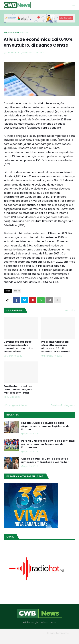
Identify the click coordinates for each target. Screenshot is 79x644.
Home (13, 638)
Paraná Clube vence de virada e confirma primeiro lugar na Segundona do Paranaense (48, 444)
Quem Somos (29, 638)
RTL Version (63, 638)
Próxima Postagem (62, 405)
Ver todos (70, 310)
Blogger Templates (57, 633)
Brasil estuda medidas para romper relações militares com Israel (18, 390)
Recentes (13, 415)
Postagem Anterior (17, 405)
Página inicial (11, 33)
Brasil (25, 33)
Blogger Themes (34, 633)
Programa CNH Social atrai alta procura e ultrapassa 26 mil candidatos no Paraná (56, 347)
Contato (47, 638)
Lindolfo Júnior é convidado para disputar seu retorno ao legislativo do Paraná (45, 426)
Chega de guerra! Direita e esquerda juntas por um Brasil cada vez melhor (45, 460)
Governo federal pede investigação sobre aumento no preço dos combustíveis (18, 347)
